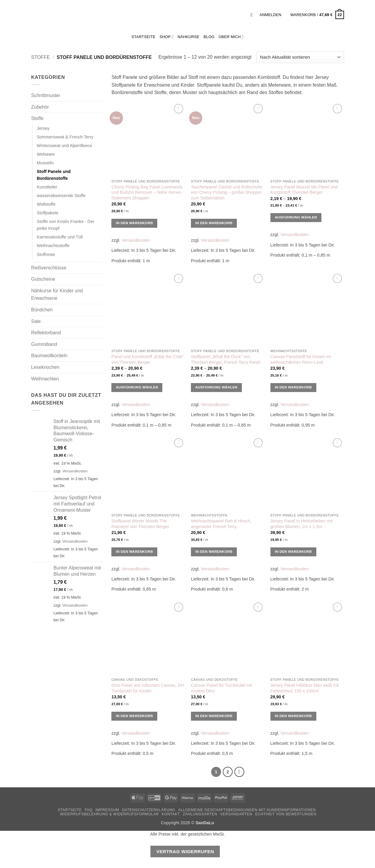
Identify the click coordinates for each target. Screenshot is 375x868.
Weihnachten (45, 379)
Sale (36, 321)
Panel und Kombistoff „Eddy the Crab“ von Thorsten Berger (147, 359)
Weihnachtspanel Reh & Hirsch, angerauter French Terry (221, 524)
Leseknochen (45, 367)
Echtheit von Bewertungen (286, 814)
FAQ (88, 810)
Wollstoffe (46, 204)
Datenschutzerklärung (149, 810)
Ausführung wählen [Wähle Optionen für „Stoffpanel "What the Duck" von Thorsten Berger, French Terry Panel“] (217, 387)
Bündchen (42, 310)
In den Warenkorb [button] (134, 223)
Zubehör (40, 107)
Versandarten (236, 814)
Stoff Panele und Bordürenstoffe (54, 175)
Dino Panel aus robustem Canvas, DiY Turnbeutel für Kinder (148, 688)
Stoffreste (46, 255)
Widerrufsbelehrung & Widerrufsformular (109, 814)
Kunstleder (47, 187)
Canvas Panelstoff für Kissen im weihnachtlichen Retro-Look (301, 359)
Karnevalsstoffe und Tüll (60, 237)
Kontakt (171, 814)
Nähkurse (188, 37)
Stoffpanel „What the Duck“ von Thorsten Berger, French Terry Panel (226, 359)
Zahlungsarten (200, 814)
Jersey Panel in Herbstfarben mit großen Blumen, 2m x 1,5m (302, 524)
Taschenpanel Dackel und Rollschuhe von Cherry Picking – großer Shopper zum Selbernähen (227, 192)
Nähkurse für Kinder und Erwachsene (57, 295)
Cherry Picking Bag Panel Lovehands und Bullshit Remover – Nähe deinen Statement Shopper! (147, 192)
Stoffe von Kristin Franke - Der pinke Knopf (66, 225)
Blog (209, 37)
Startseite (70, 810)
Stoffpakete (48, 213)
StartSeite (143, 37)
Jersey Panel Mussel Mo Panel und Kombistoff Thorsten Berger (304, 190)
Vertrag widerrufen (185, 851)
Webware (46, 154)
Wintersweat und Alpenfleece (65, 146)
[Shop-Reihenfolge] (300, 57)
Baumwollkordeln (49, 356)
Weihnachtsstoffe (53, 246)
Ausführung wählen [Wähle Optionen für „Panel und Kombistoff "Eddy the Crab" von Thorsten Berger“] (137, 387)
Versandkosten (75, 471)
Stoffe (41, 57)
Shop (167, 37)
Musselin (45, 163)
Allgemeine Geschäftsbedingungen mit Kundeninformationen (247, 810)
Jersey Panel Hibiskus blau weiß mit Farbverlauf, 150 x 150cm (305, 688)
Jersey (43, 128)
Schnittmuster (46, 95)
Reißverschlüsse (49, 268)
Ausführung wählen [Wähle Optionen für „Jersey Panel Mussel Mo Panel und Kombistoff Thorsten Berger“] (296, 217)
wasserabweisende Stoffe (61, 196)
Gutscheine (43, 279)
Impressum (107, 810)
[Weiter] (239, 772)
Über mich (231, 37)
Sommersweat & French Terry (65, 137)
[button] (253, 15)
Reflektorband (46, 333)
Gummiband (44, 344)
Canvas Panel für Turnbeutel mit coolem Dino (222, 688)
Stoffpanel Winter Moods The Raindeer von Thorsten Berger (140, 524)
